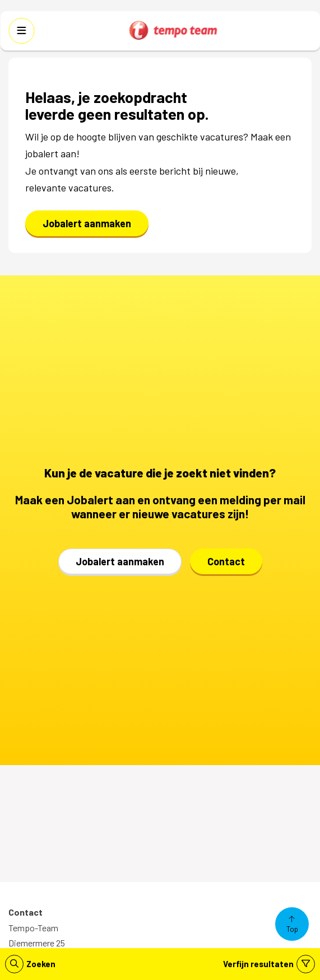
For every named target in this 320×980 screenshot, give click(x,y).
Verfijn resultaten (269, 964)
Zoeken (30, 964)
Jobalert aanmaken (87, 223)
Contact (226, 561)
